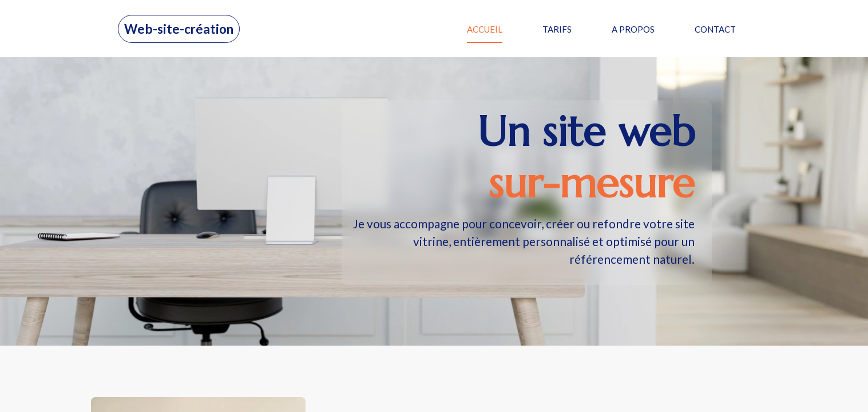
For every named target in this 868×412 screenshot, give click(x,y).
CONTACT (715, 29)
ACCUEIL (485, 29)
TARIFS (557, 29)
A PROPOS (633, 29)
